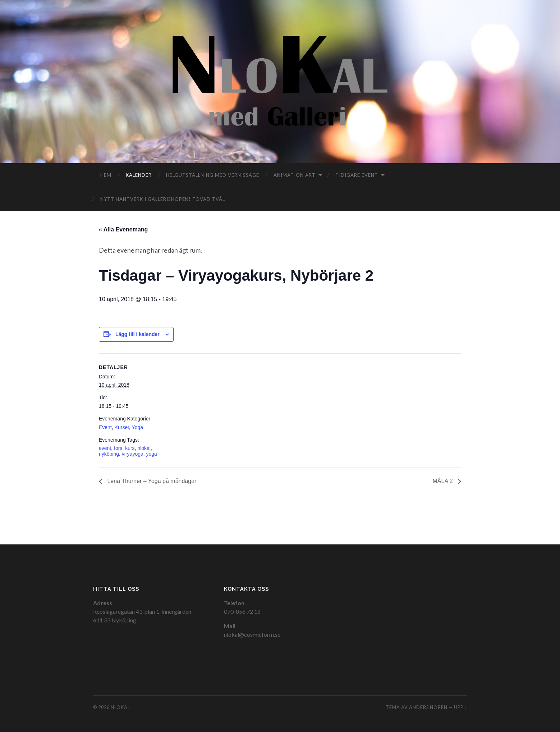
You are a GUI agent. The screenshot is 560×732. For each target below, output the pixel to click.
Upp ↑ (460, 707)
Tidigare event (357, 175)
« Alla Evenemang (123, 229)
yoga (152, 454)
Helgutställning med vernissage (213, 175)
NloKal (120, 707)
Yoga (137, 427)
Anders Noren (428, 707)
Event (105, 427)
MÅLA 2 (444, 481)
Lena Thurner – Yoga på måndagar (151, 481)
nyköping (109, 454)
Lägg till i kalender (137, 334)
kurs (130, 448)
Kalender (139, 175)
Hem (106, 175)
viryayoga (133, 454)
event (105, 448)
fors (118, 448)
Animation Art (295, 175)
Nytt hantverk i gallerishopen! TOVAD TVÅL (163, 199)
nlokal (144, 448)
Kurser (122, 427)
